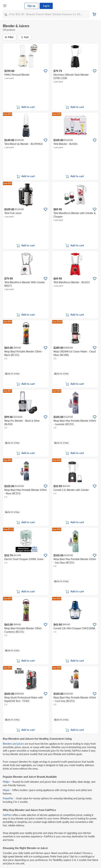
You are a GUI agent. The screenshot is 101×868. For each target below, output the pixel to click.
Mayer (6, 790)
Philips (6, 782)
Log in (46, 6)
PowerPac (8, 798)
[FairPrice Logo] (16, 6)
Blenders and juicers (14, 744)
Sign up (31, 6)
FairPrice (7, 815)
